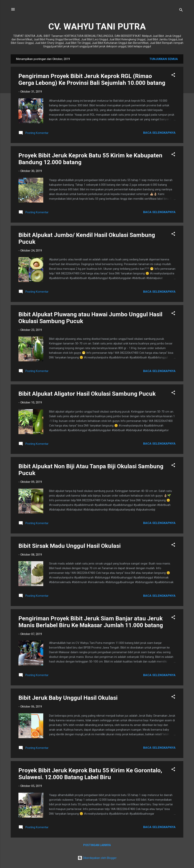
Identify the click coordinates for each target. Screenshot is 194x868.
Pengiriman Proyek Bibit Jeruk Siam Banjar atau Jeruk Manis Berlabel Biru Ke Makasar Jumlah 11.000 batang (91, 622)
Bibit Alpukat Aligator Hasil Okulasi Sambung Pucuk (87, 394)
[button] (173, 76)
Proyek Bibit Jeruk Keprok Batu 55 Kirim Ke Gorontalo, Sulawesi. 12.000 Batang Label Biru (90, 774)
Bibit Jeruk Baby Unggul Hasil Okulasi (68, 698)
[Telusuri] (181, 11)
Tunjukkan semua (164, 59)
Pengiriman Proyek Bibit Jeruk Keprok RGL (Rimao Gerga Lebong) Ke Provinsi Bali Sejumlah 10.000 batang (92, 79)
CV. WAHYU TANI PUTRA (97, 26)
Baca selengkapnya (159, 133)
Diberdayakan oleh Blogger (97, 858)
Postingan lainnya (97, 845)
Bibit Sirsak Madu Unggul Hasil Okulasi (70, 546)
